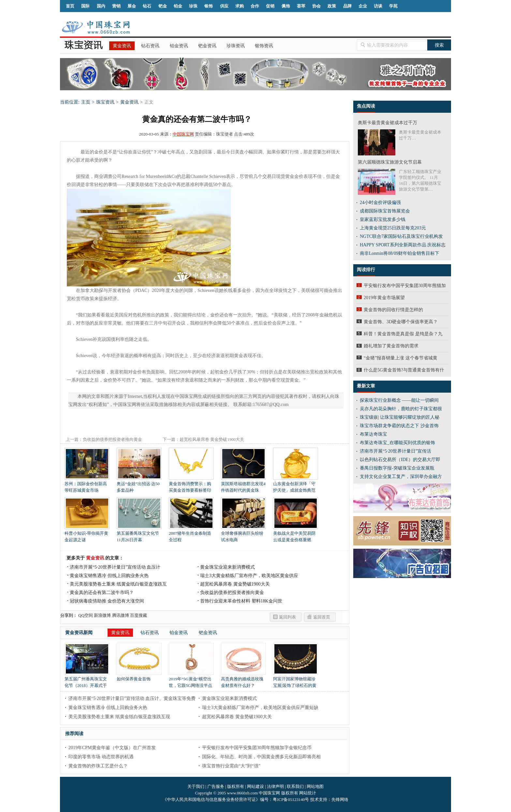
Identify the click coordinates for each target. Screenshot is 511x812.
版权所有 (236, 786)
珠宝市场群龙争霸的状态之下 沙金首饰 (399, 426)
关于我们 (196, 786)
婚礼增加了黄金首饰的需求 (391, 346)
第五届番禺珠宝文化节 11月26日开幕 (139, 534)
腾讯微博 (121, 615)
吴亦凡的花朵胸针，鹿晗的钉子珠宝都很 (401, 409)
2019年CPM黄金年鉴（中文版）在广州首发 (112, 748)
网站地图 (315, 786)
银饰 (209, 6)
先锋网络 (340, 799)
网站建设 (255, 786)
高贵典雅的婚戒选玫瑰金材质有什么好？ (243, 680)
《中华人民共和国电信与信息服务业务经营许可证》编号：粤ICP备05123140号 (236, 799)
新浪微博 (102, 615)
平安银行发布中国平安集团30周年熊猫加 (405, 286)
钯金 (163, 6)
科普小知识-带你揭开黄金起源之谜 (87, 534)
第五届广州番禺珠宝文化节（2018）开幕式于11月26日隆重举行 (87, 683)
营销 (116, 6)
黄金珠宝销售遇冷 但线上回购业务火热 (109, 576)
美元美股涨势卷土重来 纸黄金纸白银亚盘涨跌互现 (119, 717)
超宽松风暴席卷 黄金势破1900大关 (212, 439)
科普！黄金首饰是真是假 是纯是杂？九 (403, 334)
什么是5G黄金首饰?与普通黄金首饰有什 (404, 370)
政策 (332, 6)
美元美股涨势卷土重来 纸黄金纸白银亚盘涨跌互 (118, 584)
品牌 (347, 6)
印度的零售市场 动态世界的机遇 (101, 757)
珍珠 (193, 6)
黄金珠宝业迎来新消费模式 (227, 567)
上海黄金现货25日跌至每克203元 (393, 228)
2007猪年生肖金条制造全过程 (191, 534)
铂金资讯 (179, 46)
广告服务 (216, 786)
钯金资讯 (207, 46)
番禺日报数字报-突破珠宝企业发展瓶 (397, 468)
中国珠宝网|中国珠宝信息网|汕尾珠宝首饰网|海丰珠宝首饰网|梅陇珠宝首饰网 (96, 27)
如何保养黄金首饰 (139, 677)
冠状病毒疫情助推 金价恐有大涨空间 (107, 601)
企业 (363, 6)
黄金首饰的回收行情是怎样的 (393, 310)
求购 (240, 6)
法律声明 (275, 786)
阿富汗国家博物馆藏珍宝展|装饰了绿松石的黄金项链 (296, 683)
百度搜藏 (139, 615)
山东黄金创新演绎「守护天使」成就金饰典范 (296, 485)
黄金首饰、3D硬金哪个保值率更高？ (401, 322)
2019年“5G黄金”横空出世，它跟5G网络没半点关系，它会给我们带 (191, 683)
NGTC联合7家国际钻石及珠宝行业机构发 (401, 236)
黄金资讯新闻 (79, 633)
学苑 (393, 6)
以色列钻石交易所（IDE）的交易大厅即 (400, 460)
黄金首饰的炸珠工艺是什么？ (98, 766)
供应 (224, 6)
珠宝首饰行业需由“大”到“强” (231, 766)
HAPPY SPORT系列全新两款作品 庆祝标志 (403, 245)
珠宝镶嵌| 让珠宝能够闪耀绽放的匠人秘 (400, 417)
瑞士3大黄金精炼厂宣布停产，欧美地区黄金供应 (249, 576)
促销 (270, 6)
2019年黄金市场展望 (384, 298)
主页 (86, 102)
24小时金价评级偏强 (380, 203)
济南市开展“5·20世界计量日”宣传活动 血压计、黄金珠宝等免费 (132, 698)
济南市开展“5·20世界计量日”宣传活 (395, 451)
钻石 (147, 6)
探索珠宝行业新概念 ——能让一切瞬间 (399, 400)
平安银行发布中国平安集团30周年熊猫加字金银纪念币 (257, 748)
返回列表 (287, 617)
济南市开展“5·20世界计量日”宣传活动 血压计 (115, 567)
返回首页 (322, 617)
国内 (101, 6)
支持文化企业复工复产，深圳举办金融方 (401, 477)
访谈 (378, 6)
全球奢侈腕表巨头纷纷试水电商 (243, 534)
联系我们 (295, 786)
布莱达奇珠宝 (373, 434)
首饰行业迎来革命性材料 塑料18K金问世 (241, 601)
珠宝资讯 (105, 102)
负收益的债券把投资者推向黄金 (112, 439)
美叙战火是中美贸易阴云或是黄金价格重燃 (296, 534)
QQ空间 (86, 615)
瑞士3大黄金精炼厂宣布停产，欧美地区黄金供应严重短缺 (260, 708)
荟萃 (301, 6)
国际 (85, 6)
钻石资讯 (150, 46)
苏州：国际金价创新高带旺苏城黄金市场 (87, 485)
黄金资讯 (122, 46)
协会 (316, 6)
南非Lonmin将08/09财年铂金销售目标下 (400, 253)
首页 (70, 6)
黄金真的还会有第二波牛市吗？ (102, 593)
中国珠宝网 (183, 134)
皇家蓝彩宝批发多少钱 (383, 219)
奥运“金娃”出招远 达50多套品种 (139, 485)
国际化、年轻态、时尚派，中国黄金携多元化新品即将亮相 (261, 757)
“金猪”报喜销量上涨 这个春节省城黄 (401, 358)
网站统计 (308, 793)
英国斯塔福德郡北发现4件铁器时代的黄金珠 (243, 485)
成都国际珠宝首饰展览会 (385, 211)
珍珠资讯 (236, 46)
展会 (132, 6)
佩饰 (286, 6)
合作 (255, 6)
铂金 (178, 6)
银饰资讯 (264, 46)
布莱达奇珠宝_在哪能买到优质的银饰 (397, 443)
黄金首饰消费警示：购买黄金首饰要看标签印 (191, 485)
